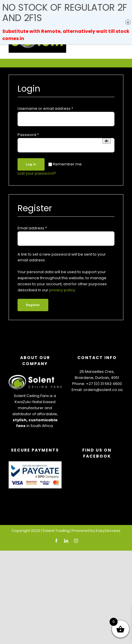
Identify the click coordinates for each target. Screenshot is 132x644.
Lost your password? (37, 173)
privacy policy (62, 290)
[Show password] (107, 141)
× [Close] (128, 22)
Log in (31, 164)
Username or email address (45, 108)
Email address (32, 228)
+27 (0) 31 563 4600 (104, 384)
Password (28, 135)
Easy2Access (108, 531)
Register (33, 305)
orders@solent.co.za (103, 390)
